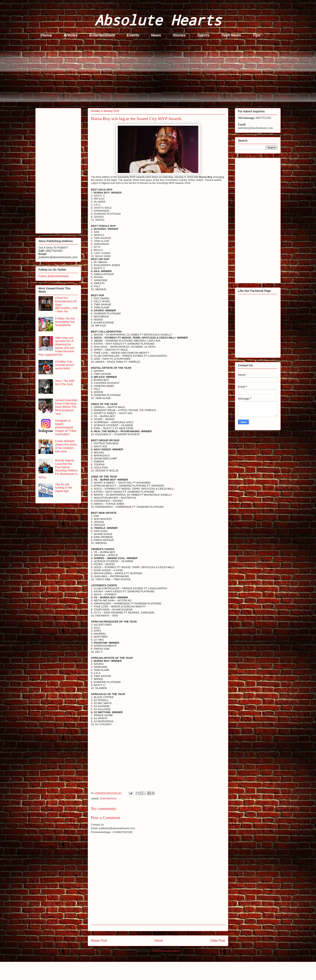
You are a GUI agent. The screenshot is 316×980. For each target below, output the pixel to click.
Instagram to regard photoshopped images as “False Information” (66, 427)
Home (47, 35)
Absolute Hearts (158, 20)
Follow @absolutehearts (54, 276)
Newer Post (99, 941)
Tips (257, 35)
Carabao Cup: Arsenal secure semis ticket (65, 365)
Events (133, 35)
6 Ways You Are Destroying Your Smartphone (65, 322)
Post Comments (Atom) (166, 951)
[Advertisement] (156, 74)
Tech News (231, 35)
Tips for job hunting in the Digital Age (64, 488)
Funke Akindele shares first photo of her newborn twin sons (66, 446)
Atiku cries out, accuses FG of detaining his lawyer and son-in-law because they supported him (57, 346)
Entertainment (102, 35)
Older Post (218, 941)
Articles (71, 35)
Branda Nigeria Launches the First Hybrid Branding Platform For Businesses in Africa (58, 469)
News (156, 35)
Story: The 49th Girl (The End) (65, 383)
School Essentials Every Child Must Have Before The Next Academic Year (66, 407)
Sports (203, 35)
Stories (179, 35)
